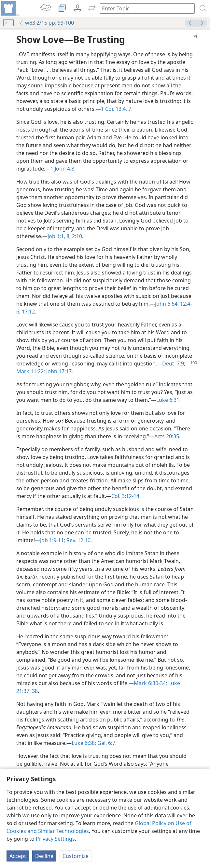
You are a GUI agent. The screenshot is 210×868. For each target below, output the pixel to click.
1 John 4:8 (62, 169)
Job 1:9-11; (53, 540)
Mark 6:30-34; (150, 683)
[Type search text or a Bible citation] (144, 8)
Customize (76, 856)
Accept (18, 856)
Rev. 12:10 (78, 540)
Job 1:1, (56, 236)
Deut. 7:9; (174, 364)
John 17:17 (58, 371)
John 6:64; (167, 304)
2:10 (76, 236)
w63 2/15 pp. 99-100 (46, 23)
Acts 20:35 (167, 436)
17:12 (28, 312)
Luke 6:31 (168, 400)
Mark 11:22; (31, 371)
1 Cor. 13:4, (114, 109)
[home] (10, 8)
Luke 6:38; (84, 743)
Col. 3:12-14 (125, 496)
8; (68, 236)
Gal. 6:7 (106, 743)
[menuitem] (10, 8)
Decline (44, 856)
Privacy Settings (55, 839)
